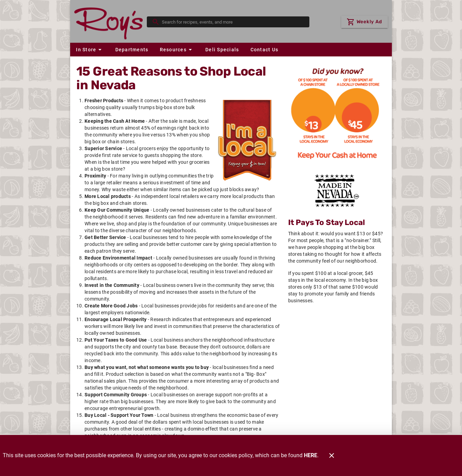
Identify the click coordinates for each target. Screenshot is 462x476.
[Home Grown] (337, 190)
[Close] (332, 455)
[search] (233, 22)
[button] (90, 50)
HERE (311, 455)
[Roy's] (111, 22)
